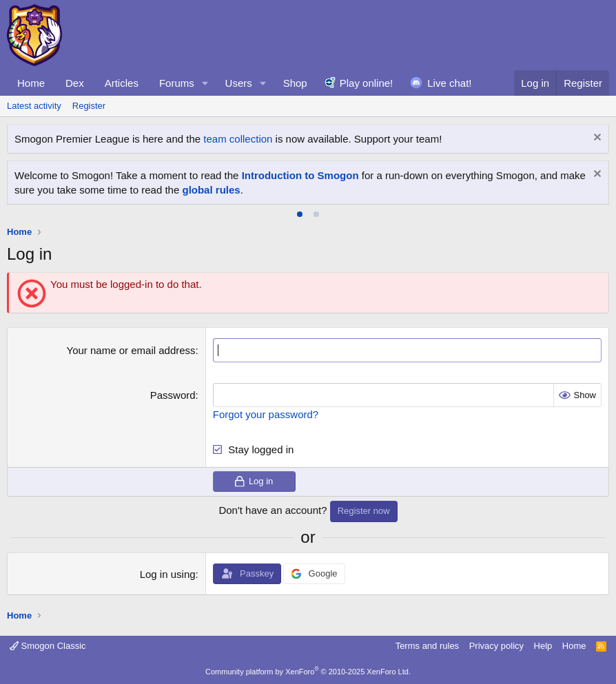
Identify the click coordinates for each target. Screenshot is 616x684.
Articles (122, 83)
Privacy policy (496, 646)
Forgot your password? (266, 414)
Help (543, 646)
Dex (75, 83)
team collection (238, 139)
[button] (205, 83)
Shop (295, 83)
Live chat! (449, 83)
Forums (177, 83)
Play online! (367, 83)
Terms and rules (427, 646)
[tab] (300, 214)
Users (239, 83)
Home (31, 83)
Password (173, 395)
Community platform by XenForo (308, 672)
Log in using (168, 574)
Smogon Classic (48, 646)
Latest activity (34, 106)
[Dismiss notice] (596, 139)
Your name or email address (131, 350)
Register (89, 106)
